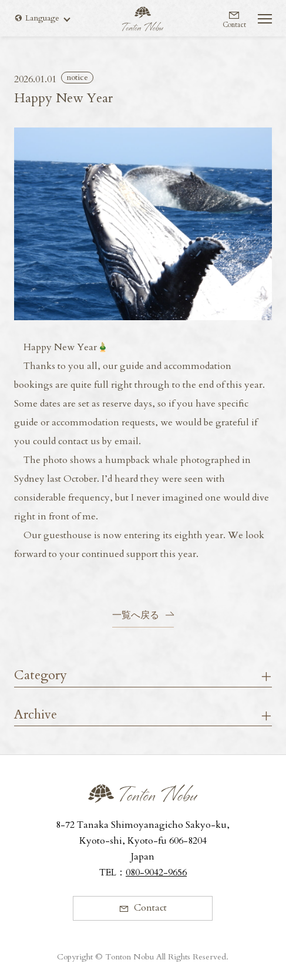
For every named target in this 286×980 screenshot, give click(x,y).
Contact (234, 24)
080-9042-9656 (156, 872)
